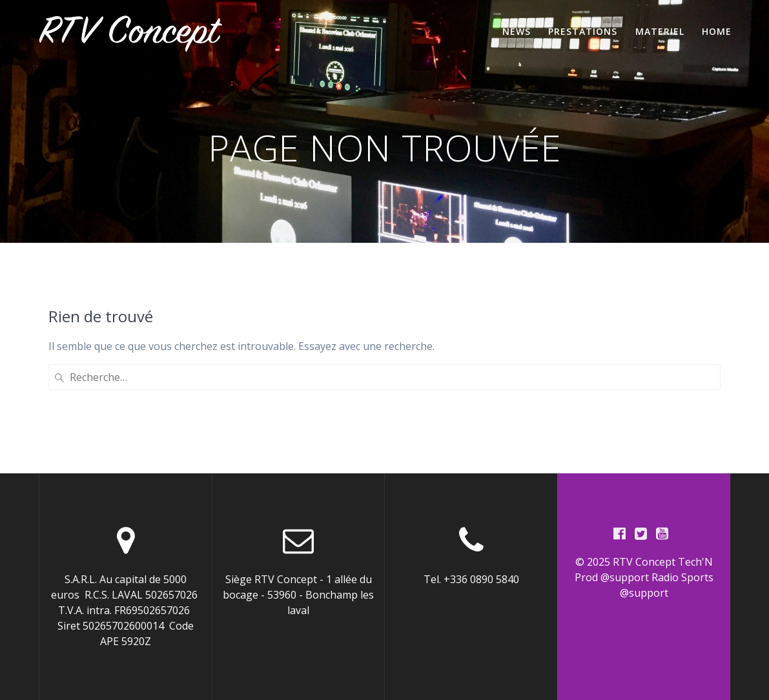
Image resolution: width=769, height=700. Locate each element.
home (717, 31)
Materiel (660, 31)
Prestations (583, 31)
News (517, 31)
